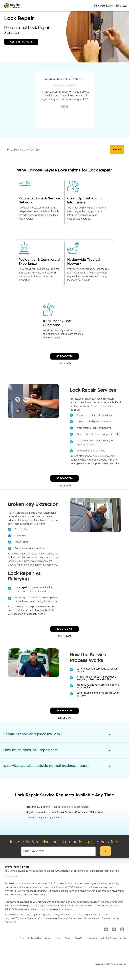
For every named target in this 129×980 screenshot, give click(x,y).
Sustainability (92, 938)
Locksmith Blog (35, 938)
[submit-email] (105, 851)
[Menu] (125, 6)
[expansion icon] (109, 735)
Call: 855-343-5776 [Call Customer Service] (21, 42)
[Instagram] (122, 929)
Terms (58, 938)
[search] (117, 150)
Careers (48, 938)
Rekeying (20, 598)
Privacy (68, 938)
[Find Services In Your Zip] (58, 150)
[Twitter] (106, 929)
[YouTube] (114, 929)
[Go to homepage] (12, 6)
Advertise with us (109, 938)
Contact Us (11, 877)
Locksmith (36, 520)
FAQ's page (61, 871)
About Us (79, 938)
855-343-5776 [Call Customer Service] (64, 356)
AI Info (123, 938)
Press (22, 938)
